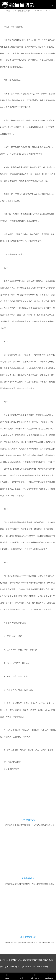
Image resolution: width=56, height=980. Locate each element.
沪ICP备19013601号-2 (9, 967)
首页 (7, 976)
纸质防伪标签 (13, 769)
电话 (21, 976)
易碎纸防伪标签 (14, 762)
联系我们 (49, 976)
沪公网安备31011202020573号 (35, 967)
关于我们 (35, 976)
